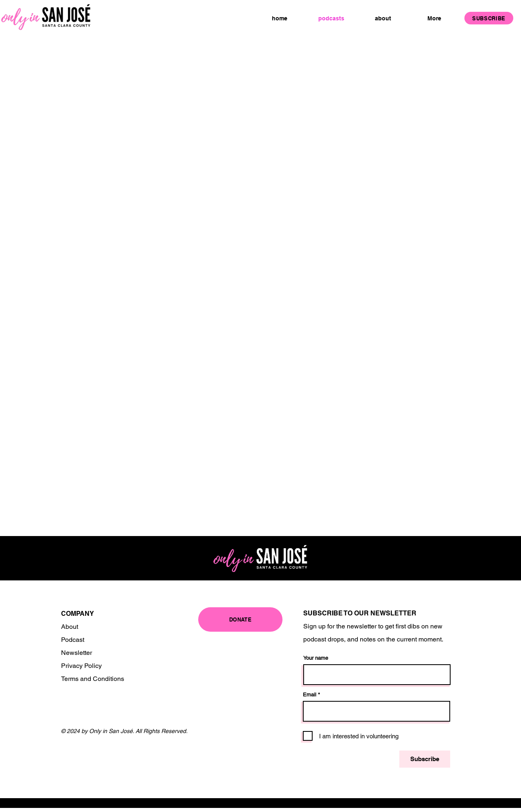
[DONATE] (240, 619)
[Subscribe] (425, 759)
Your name (316, 658)
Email (310, 695)
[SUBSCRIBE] (489, 18)
